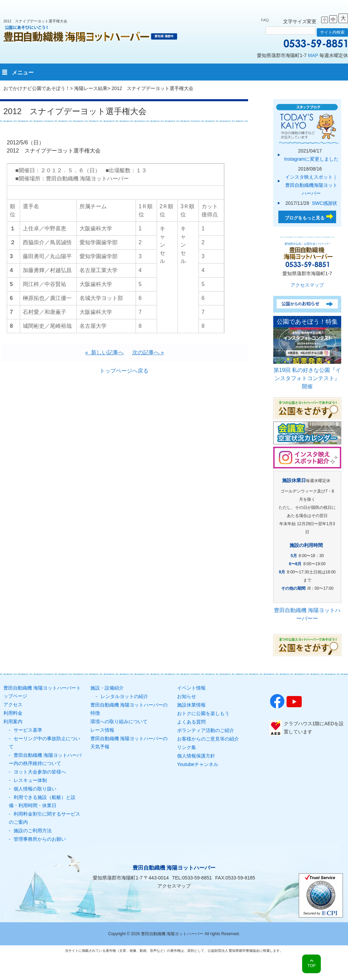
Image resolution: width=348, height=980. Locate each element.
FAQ (265, 20)
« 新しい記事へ (105, 352)
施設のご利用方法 (33, 831)
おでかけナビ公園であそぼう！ (37, 88)
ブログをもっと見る (305, 218)
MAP (313, 55)
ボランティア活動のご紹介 (206, 730)
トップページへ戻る (124, 371)
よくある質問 (191, 722)
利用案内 (13, 721)
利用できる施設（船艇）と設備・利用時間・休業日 (42, 801)
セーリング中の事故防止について (45, 743)
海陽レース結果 (91, 88)
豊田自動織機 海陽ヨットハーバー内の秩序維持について (45, 759)
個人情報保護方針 (196, 756)
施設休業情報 (191, 705)
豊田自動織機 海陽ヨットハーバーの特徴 (129, 709)
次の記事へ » (148, 352)
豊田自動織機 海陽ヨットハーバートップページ (42, 692)
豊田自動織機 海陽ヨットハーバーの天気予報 (129, 743)
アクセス (13, 705)
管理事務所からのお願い (40, 839)
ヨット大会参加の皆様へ (40, 772)
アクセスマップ (307, 285)
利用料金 (13, 713)
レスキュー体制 (30, 780)
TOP (311, 966)
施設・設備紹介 (107, 688)
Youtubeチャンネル (198, 764)
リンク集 (187, 747)
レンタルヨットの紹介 (124, 696)
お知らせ (187, 696)
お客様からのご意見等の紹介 (208, 739)
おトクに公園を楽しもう (203, 713)
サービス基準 (28, 730)
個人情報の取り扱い (35, 789)
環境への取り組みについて (119, 721)
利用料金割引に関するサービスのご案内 (45, 818)
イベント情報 (191, 688)
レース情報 (102, 730)
